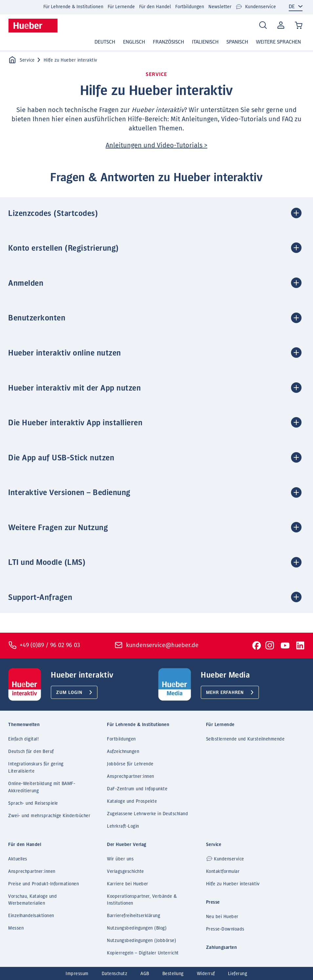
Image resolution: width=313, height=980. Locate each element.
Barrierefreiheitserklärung (134, 916)
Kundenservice (256, 7)
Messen (16, 928)
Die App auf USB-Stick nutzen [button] (61, 458)
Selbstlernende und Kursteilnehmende (245, 739)
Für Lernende (121, 7)
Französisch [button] (168, 42)
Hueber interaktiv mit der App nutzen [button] (74, 388)
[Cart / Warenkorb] (299, 26)
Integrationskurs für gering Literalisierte (36, 768)
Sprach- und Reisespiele (33, 803)
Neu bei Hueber (222, 917)
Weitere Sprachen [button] (278, 42)
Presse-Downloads (225, 929)
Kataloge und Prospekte (132, 801)
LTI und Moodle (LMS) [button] (47, 563)
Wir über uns (120, 859)
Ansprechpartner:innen (131, 777)
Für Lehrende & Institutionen (73, 7)
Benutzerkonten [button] (37, 318)
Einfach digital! (23, 739)
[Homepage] (33, 26)
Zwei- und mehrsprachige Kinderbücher (49, 816)
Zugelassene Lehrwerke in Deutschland (147, 814)
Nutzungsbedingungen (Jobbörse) (142, 941)
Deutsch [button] (105, 42)
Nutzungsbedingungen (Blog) (137, 928)
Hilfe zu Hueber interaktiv (233, 884)
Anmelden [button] (26, 283)
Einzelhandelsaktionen (31, 916)
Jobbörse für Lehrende (130, 764)
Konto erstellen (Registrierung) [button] (64, 248)
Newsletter (220, 7)
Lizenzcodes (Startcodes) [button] (53, 214)
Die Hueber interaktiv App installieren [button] (75, 423)
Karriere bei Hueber (128, 884)
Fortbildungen (190, 7)
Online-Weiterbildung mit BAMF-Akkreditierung (42, 787)
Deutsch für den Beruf (31, 752)
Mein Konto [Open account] (280, 26)
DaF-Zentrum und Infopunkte (137, 789)
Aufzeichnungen (123, 752)
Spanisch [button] (237, 42)
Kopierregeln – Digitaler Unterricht (143, 953)
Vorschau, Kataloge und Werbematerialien (32, 900)
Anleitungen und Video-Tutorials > (156, 145)
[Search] (263, 25)
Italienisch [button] (205, 42)
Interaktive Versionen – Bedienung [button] (69, 493)
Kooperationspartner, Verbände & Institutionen (142, 900)
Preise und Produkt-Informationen (43, 884)
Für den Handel (155, 7)
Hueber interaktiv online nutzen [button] (65, 353)
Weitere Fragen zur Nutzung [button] (58, 528)
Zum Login (69, 693)
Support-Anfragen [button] (40, 598)
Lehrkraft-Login (123, 826)
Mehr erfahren (225, 693)
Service (21, 60)
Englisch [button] (134, 42)
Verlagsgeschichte (125, 872)
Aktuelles (18, 859)
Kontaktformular (223, 872)
